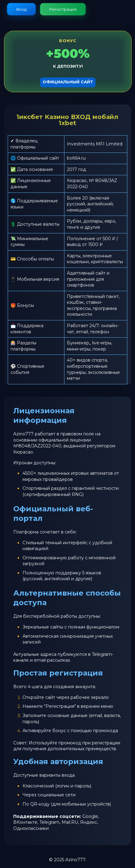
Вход (21, 9)
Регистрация (63, 9)
